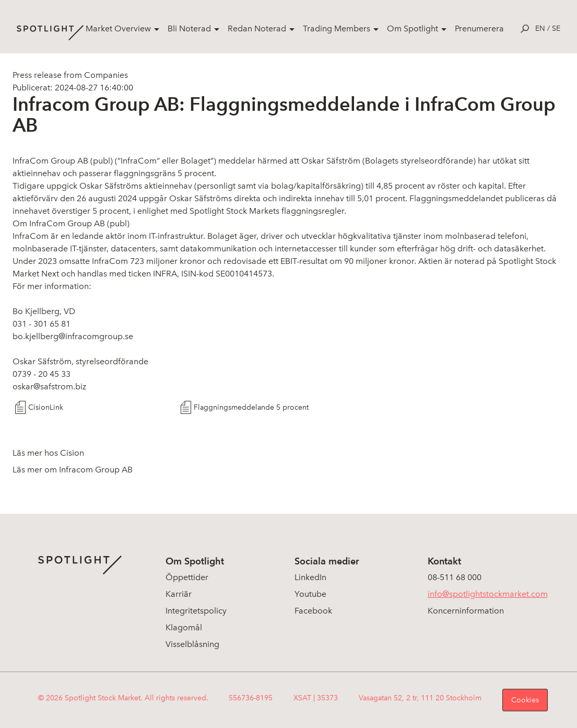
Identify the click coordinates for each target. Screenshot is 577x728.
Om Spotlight (413, 28)
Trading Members (337, 28)
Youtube (310, 594)
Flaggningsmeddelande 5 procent (251, 407)
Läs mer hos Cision (48, 453)
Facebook (313, 611)
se (556, 28)
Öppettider (187, 577)
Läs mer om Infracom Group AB (73, 470)
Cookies (525, 700)
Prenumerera (479, 28)
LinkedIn (310, 577)
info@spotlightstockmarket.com (488, 594)
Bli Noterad (189, 28)
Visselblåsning (192, 644)
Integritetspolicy (196, 611)
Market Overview (118, 28)
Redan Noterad (257, 28)
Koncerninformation (466, 611)
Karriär (179, 594)
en (540, 28)
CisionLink (46, 407)
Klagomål (184, 627)
